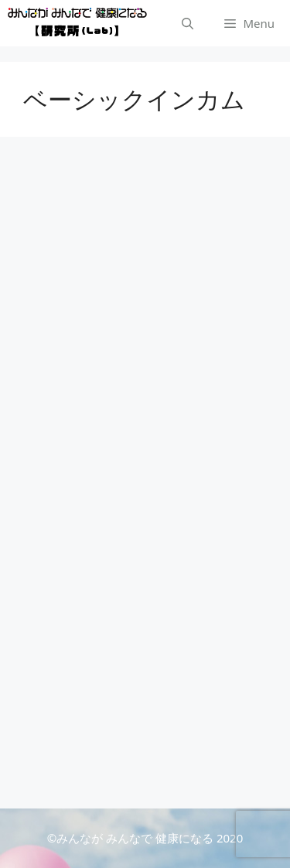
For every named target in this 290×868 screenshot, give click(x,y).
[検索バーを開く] (188, 23)
